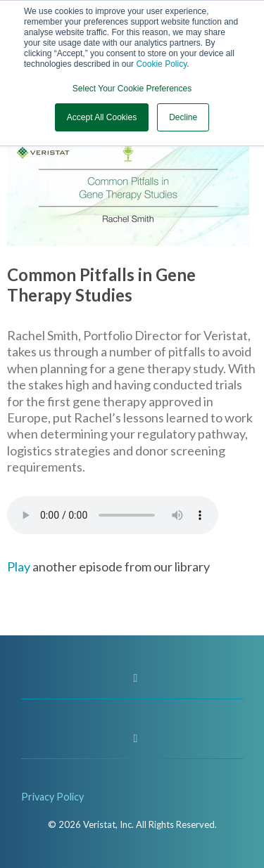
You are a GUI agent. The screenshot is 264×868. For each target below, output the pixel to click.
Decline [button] (183, 117)
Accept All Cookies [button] (102, 117)
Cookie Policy (161, 64)
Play (19, 566)
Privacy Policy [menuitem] (52, 797)
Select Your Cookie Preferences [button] (132, 89)
